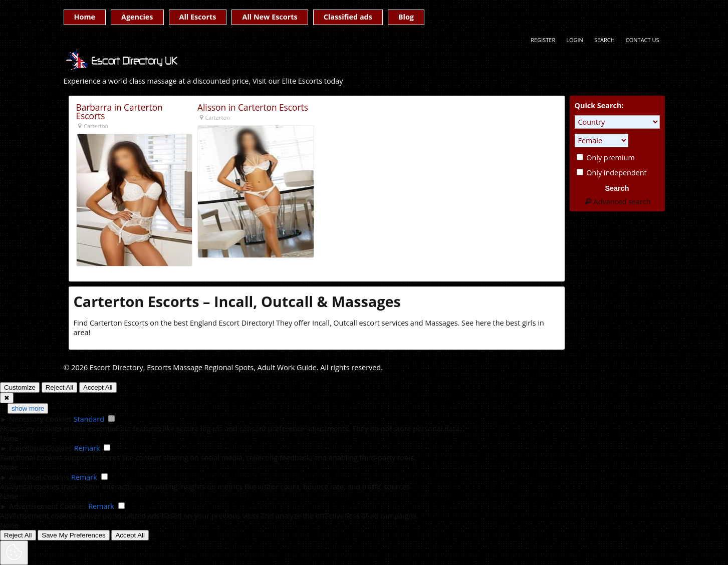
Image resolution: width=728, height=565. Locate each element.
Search (604, 40)
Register (543, 40)
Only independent (612, 173)
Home (85, 17)
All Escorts (198, 17)
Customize (20, 387)
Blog (406, 17)
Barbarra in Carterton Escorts (119, 112)
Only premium (606, 158)
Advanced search (617, 202)
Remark (87, 448)
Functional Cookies (41, 448)
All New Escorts (270, 17)
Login (575, 40)
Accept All (98, 387)
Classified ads (348, 17)
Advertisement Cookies (48, 506)
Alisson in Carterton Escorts (253, 107)
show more (28, 408)
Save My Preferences (73, 535)
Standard (89, 419)
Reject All (60, 387)
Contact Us (643, 40)
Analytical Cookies (39, 477)
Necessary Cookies (40, 419)
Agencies (137, 17)
